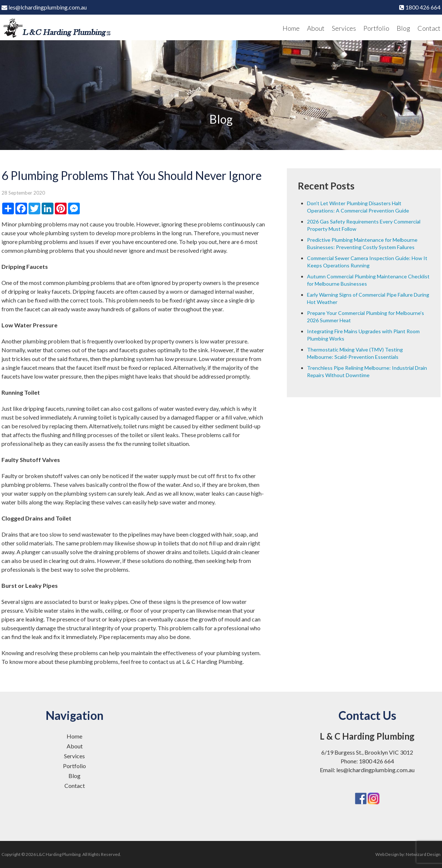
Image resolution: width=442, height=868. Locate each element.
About (316, 28)
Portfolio (376, 28)
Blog (403, 28)
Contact (429, 28)
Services (344, 28)
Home (291, 28)
